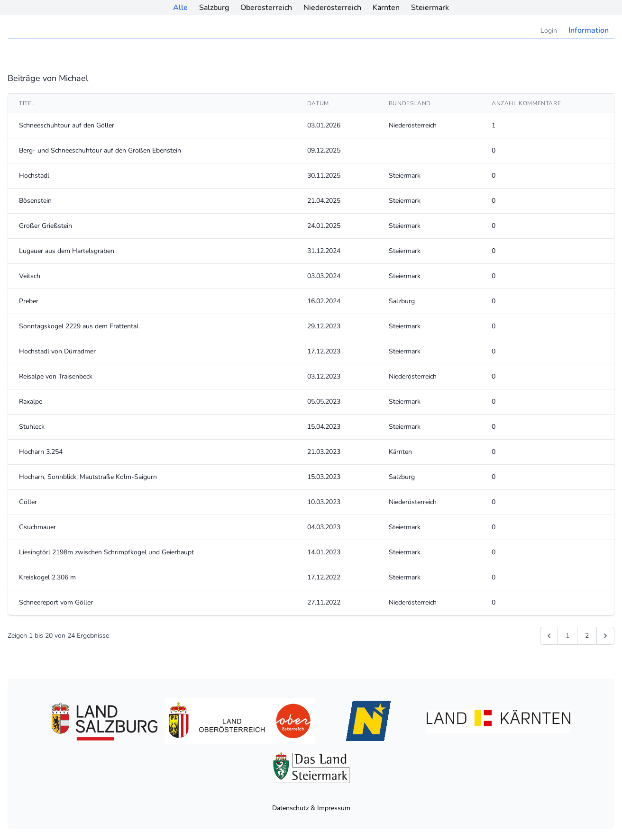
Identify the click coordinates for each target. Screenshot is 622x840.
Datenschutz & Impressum (311, 808)
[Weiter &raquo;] (605, 636)
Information (589, 30)
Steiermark (430, 8)
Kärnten (386, 8)
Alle (180, 8)
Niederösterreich (332, 8)
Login (549, 31)
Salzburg (214, 8)
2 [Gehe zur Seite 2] (587, 636)
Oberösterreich (266, 8)
